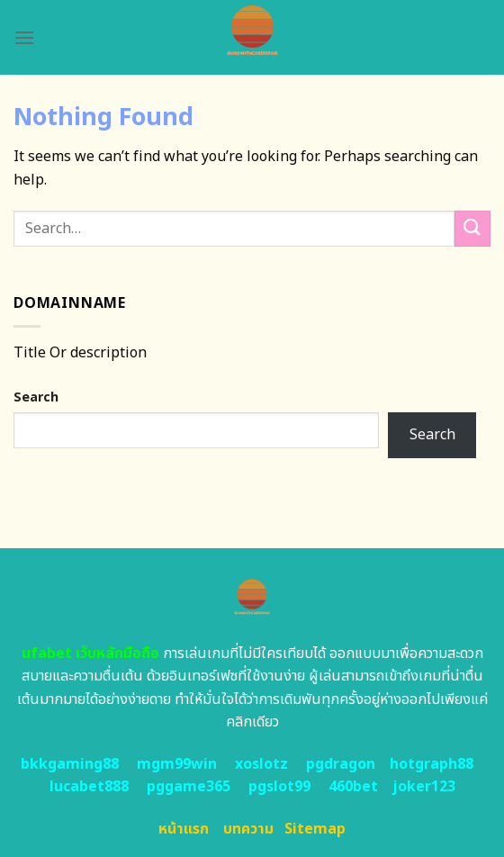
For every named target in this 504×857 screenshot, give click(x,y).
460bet (353, 787)
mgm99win (177, 764)
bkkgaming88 (70, 764)
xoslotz (261, 764)
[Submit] (472, 228)
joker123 (424, 787)
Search (36, 397)
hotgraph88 (432, 764)
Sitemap (315, 829)
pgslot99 (279, 787)
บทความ (248, 829)
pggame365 (189, 787)
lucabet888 (89, 787)
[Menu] (24, 37)
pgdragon (341, 764)
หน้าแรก (184, 829)
